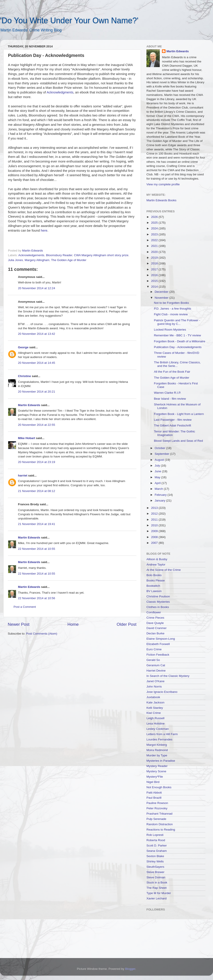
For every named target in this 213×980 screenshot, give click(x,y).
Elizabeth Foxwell (158, 644)
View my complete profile (163, 184)
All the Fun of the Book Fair (172, 372)
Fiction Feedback (158, 655)
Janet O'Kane (155, 681)
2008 (155, 537)
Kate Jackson (155, 702)
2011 (155, 520)
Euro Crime (154, 649)
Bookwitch (153, 586)
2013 (155, 508)
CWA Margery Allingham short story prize (101, 255)
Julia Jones (16, 260)
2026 (155, 217)
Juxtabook (153, 697)
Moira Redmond (157, 750)
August (160, 460)
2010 (155, 525)
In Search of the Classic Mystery (168, 676)
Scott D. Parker (157, 845)
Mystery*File (155, 777)
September (162, 454)
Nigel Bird (153, 782)
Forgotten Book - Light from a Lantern (179, 414)
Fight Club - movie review (171, 314)
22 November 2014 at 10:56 (36, 598)
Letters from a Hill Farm (162, 734)
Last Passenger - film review (173, 420)
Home (73, 624)
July (158, 466)
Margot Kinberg (157, 745)
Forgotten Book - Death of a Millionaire (180, 341)
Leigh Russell (155, 718)
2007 (155, 543)
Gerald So (153, 660)
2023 (155, 234)
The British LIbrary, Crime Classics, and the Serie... (177, 364)
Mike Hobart (27, 438)
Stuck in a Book (157, 882)
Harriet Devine (156, 671)
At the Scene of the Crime (164, 570)
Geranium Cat (156, 665)
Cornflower (154, 612)
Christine (25, 376)
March (159, 489)
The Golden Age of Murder (69, 260)
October (160, 448)
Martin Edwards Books (161, 200)
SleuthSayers (155, 867)
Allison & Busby (157, 559)
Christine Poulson (158, 596)
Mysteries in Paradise (161, 761)
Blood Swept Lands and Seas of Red (178, 441)
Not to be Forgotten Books (172, 303)
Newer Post (19, 624)
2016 (155, 275)
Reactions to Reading (161, 830)
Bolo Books (154, 575)
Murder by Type (157, 755)
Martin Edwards (29, 405)
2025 (155, 223)
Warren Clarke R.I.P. (168, 393)
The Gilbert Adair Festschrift (173, 425)
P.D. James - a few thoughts (173, 309)
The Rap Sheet (157, 888)
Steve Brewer (155, 872)
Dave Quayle (155, 623)
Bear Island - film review (170, 399)
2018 (155, 263)
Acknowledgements (31, 255)
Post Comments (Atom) (42, 634)
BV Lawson (154, 591)
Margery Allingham (37, 260)
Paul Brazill (154, 798)
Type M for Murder (159, 893)
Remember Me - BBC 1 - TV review (177, 335)
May (158, 477)
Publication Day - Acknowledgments (178, 347)
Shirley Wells (155, 861)
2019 (155, 258)
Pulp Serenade (156, 819)
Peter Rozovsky (157, 808)
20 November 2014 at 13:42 (36, 334)
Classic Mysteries (158, 602)
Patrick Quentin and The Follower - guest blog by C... (177, 322)
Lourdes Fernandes (159, 739)
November (162, 298)
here (44, 230)
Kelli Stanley (155, 708)
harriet (23, 475)
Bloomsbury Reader (59, 255)
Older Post (127, 624)
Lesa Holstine (156, 723)
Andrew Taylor (156, 565)
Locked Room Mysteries (170, 330)
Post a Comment (25, 607)
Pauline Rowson (157, 803)
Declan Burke (155, 633)
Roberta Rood (156, 840)
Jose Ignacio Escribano (162, 692)
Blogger (130, 969)
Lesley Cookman (158, 729)
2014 (155, 287)
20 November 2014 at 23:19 (36, 462)
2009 (155, 531)
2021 (155, 246)
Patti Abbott (154, 793)
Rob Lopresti (155, 835)
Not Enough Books (159, 787)
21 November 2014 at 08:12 (36, 491)
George (23, 347)
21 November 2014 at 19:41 (36, 524)
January (160, 501)
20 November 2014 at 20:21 (36, 392)
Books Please (156, 580)
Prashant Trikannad (159, 814)
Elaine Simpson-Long (161, 639)
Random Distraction (160, 824)
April (158, 483)
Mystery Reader (157, 766)
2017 (155, 269)
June (158, 471)
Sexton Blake (155, 856)
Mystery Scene (156, 771)
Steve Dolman (156, 877)
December (162, 292)
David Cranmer (157, 628)
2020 (155, 252)
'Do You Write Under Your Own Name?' (69, 20)
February (161, 495)
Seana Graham (157, 851)
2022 (155, 240)
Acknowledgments (60, 92)
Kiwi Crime (154, 713)
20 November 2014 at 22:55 (36, 425)
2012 (155, 514)
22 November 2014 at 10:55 (36, 549)
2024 (155, 228)
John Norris (154, 687)
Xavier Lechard (157, 898)
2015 (155, 281)
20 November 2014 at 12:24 (36, 288)
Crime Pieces (155, 618)
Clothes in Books (158, 607)
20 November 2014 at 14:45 (36, 363)
